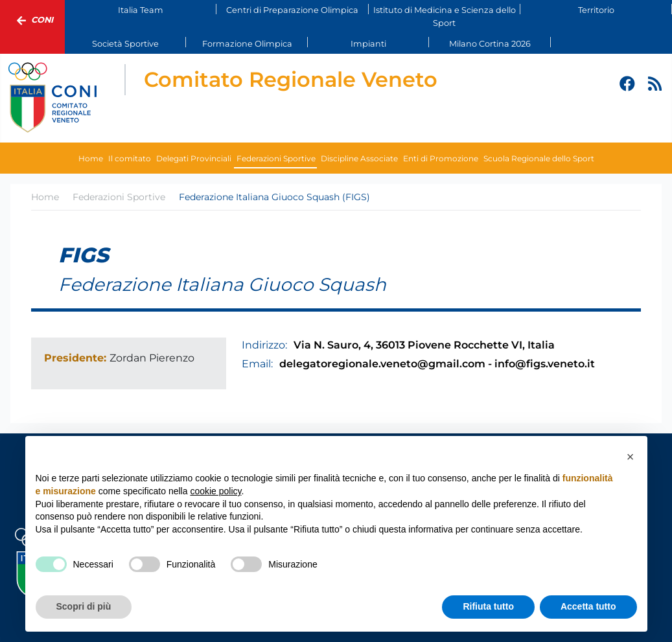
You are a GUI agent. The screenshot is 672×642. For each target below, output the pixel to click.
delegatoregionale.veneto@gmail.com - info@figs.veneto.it (437, 364)
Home (91, 158)
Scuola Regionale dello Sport (539, 158)
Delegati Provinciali (194, 158)
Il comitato (130, 158)
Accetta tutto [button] (588, 606)
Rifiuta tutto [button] (488, 606)
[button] (631, 457)
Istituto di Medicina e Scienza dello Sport (445, 16)
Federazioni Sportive (276, 158)
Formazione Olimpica (247, 44)
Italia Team (141, 10)
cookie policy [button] (215, 491)
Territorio (596, 10)
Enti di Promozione (441, 158)
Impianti (368, 44)
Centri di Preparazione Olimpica (292, 10)
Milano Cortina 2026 (490, 44)
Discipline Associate (359, 158)
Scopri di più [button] (84, 606)
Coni (32, 21)
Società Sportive (125, 44)
